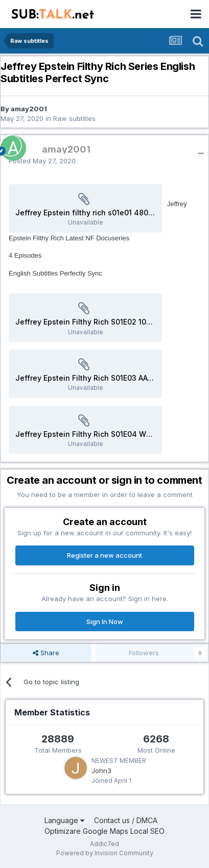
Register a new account (104, 555)
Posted (42, 161)
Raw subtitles (74, 118)
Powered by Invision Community (105, 853)
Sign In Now (105, 622)
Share (46, 653)
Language (64, 820)
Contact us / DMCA (126, 820)
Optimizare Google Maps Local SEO (104, 831)
